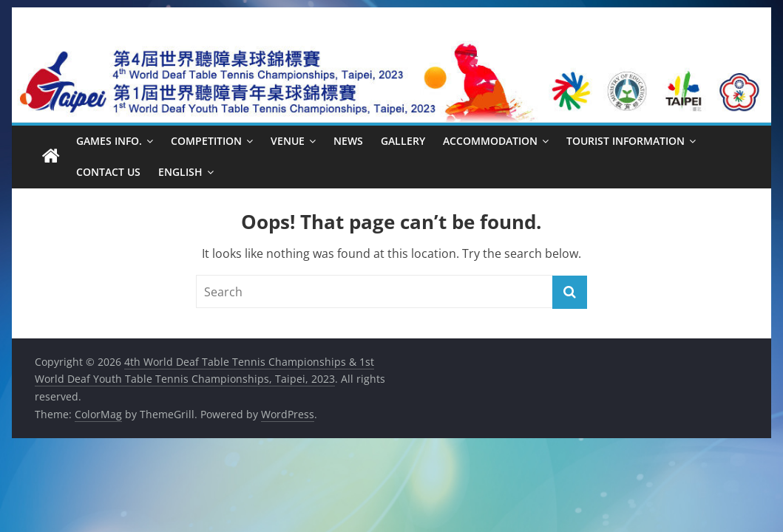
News (348, 141)
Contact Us (108, 172)
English (180, 172)
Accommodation (490, 141)
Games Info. (109, 141)
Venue (288, 141)
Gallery (403, 141)
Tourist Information (626, 141)
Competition (206, 141)
